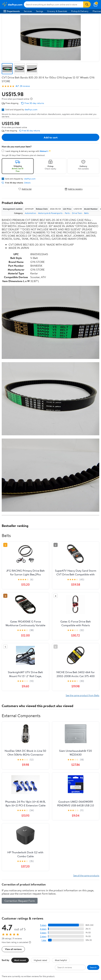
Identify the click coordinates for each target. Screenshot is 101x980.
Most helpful (61, 748)
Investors (8, 811)
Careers (7, 801)
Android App (10, 930)
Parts (67, 213)
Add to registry (74, 189)
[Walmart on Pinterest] (24, 942)
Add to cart (51, 137)
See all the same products (86, 664)
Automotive (30, 213)
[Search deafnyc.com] (54, 4)
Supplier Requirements (14, 820)
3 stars (43, 721)
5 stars (43, 714)
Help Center (47, 781)
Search (93, 756)
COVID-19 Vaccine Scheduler (18, 861)
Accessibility (10, 875)
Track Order (68, 781)
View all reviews (13, 738)
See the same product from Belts (82, 484)
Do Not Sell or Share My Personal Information (25, 914)
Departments (12, 11)
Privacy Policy (10, 900)
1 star (44, 729)
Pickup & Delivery (80, 11)
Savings (40, 11)
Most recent (20, 748)
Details (27, 183)
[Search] (87, 4)
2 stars (43, 725)
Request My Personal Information (20, 910)
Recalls (7, 870)
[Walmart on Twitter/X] (11, 942)
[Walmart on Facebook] (5, 942)
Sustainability (10, 815)
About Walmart (11, 797)
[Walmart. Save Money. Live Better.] (12, 4)
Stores (7, 836)
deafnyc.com (31, 109)
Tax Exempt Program (13, 884)
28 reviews (25, 86)
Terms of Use (10, 896)
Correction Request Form (20, 689)
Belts (86, 213)
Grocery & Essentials (57, 11)
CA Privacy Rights (12, 905)
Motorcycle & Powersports (50, 213)
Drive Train (77, 213)
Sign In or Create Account (19, 781)
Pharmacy (8, 866)
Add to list (25, 189)
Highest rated (40, 748)
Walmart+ (8, 845)
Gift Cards (8, 850)
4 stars (43, 717)
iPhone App (9, 925)
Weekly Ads (89, 781)
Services (28, 11)
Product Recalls (11, 880)
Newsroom (9, 806)
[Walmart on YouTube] (18, 942)
